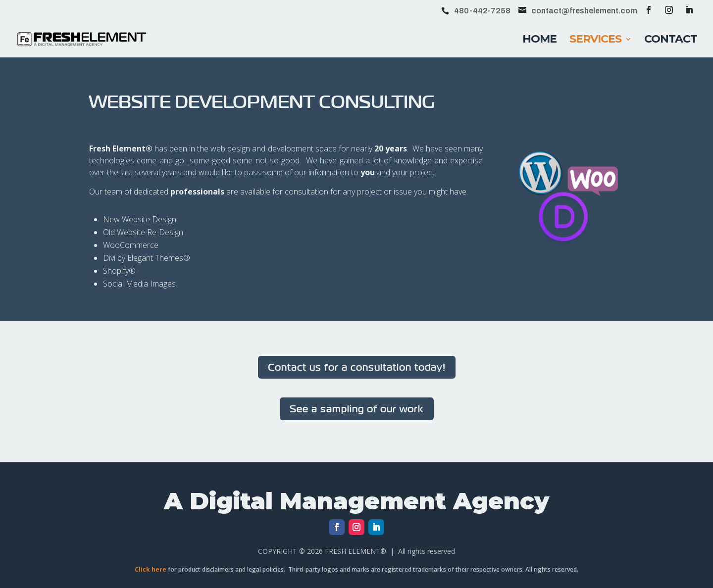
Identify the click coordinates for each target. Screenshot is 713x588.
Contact (671, 41)
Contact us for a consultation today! (357, 367)
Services (595, 41)
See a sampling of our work (357, 409)
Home (539, 41)
